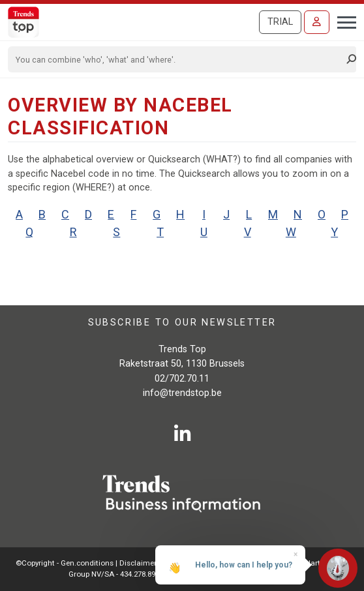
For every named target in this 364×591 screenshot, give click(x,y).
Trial (280, 22)
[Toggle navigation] (343, 21)
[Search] (178, 59)
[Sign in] (317, 22)
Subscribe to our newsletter (182, 323)
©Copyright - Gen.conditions (65, 563)
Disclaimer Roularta (154, 563)
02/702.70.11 (182, 379)
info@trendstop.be (182, 393)
